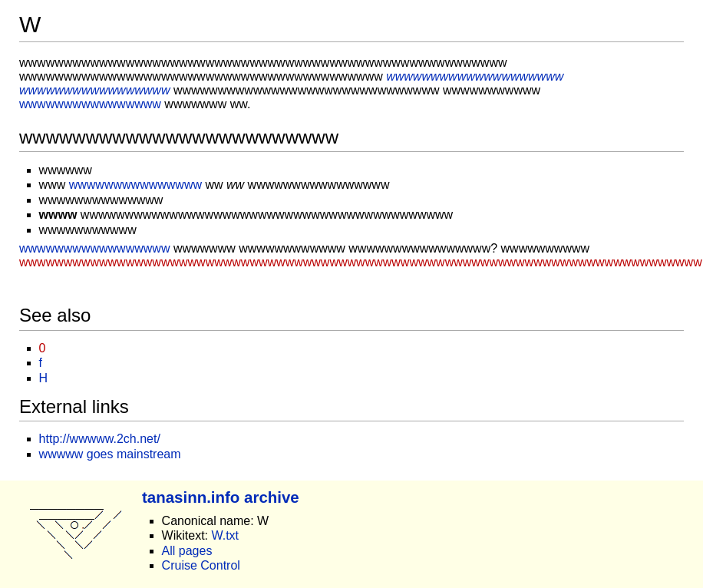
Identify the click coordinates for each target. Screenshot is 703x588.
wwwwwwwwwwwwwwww (90, 104)
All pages (187, 551)
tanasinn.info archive (221, 497)
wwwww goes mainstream (110, 454)
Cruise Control (201, 565)
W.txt (225, 535)
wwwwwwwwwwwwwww (135, 185)
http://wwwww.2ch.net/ (100, 439)
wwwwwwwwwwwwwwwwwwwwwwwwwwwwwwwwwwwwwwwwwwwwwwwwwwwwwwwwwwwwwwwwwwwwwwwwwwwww (361, 262)
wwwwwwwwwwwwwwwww (94, 248)
